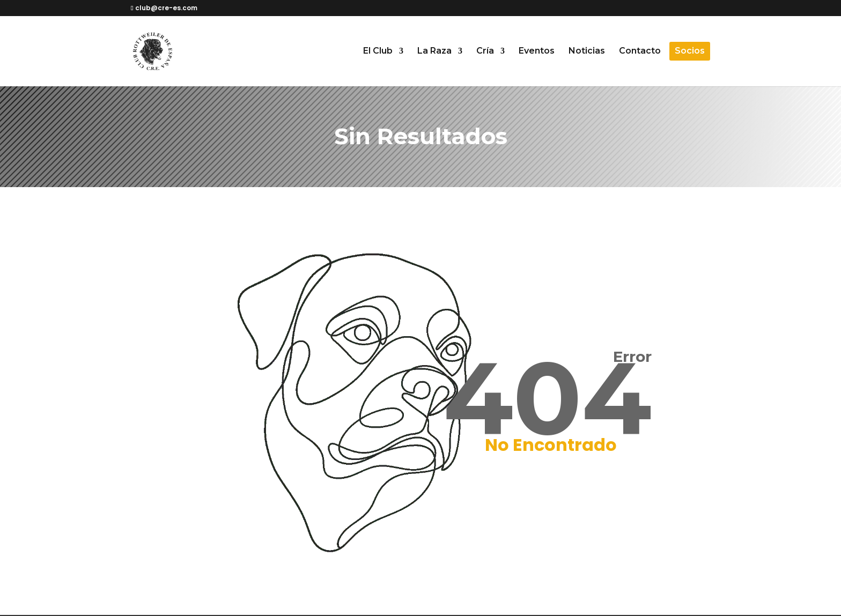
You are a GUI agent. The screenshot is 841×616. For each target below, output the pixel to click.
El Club (378, 51)
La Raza (434, 51)
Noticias (587, 51)
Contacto (640, 51)
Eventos (537, 51)
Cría (485, 51)
